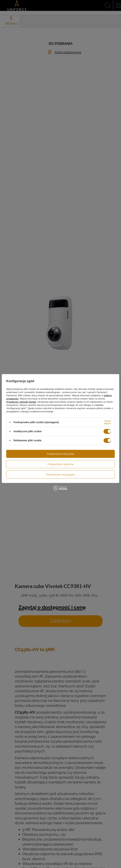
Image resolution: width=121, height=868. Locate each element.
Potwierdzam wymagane (61, 474)
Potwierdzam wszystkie (61, 454)
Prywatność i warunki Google (21, 402)
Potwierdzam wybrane (61, 464)
